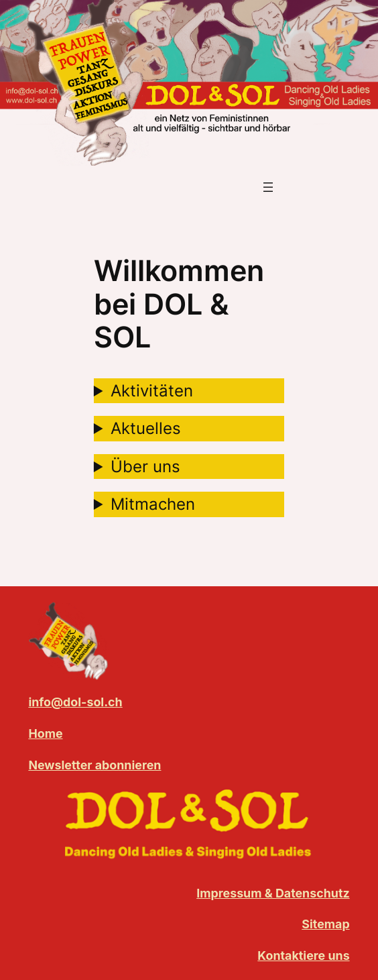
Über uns (145, 467)
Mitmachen (153, 504)
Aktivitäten (152, 391)
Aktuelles (146, 428)
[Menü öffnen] (268, 187)
